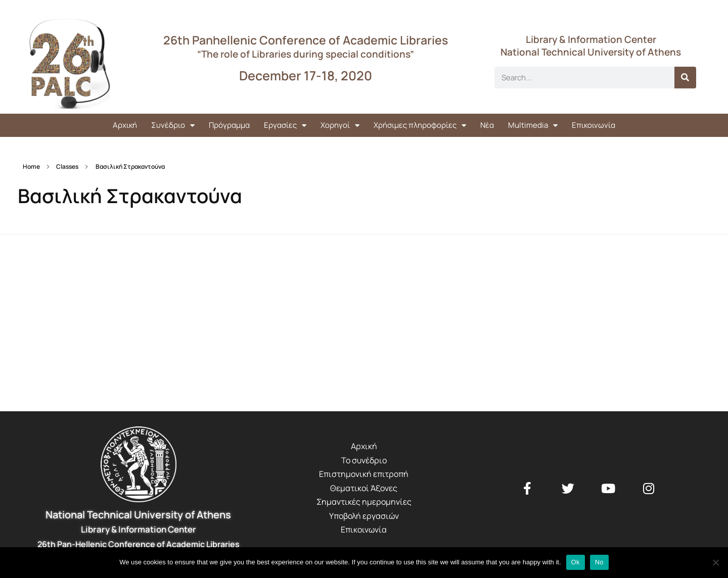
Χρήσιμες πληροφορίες (420, 126)
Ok (576, 562)
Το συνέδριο (364, 460)
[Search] (685, 78)
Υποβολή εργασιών (364, 516)
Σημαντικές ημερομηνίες (364, 502)
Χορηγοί (340, 126)
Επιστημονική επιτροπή (364, 474)
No (599, 562)
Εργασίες (285, 126)
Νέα (487, 125)
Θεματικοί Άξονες (364, 488)
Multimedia (533, 126)
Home (31, 166)
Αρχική (125, 125)
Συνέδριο (173, 126)
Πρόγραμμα (229, 125)
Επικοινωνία (594, 125)
